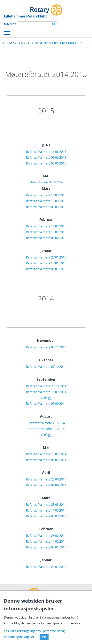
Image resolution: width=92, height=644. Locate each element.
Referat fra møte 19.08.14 (46, 429)
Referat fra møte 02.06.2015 (46, 163)
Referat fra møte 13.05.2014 (46, 454)
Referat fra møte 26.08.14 (46, 423)
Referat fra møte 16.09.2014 (46, 392)
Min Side (10, 24)
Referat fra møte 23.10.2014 (46, 386)
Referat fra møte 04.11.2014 (46, 347)
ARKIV (7, 43)
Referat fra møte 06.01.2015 (46, 269)
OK (44, 637)
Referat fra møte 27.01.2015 (46, 257)
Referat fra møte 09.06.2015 (46, 158)
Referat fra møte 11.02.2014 (46, 541)
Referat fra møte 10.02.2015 (46, 232)
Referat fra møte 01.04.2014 (46, 485)
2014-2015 (23, 43)
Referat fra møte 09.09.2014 (46, 404)
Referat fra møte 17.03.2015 (46, 195)
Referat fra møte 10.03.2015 (46, 201)
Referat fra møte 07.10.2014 (46, 367)
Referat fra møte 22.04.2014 (46, 479)
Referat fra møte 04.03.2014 (46, 516)
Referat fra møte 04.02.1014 (46, 547)
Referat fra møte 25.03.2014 (46, 505)
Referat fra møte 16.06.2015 (46, 152)
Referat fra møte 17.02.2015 (46, 226)
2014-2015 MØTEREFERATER (57, 43)
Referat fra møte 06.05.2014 (46, 460)
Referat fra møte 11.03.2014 (46, 510)
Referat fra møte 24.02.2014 (46, 536)
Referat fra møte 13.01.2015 (46, 263)
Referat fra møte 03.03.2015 (46, 207)
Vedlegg (46, 398)
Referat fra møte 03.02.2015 (46, 238)
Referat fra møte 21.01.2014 (46, 567)
